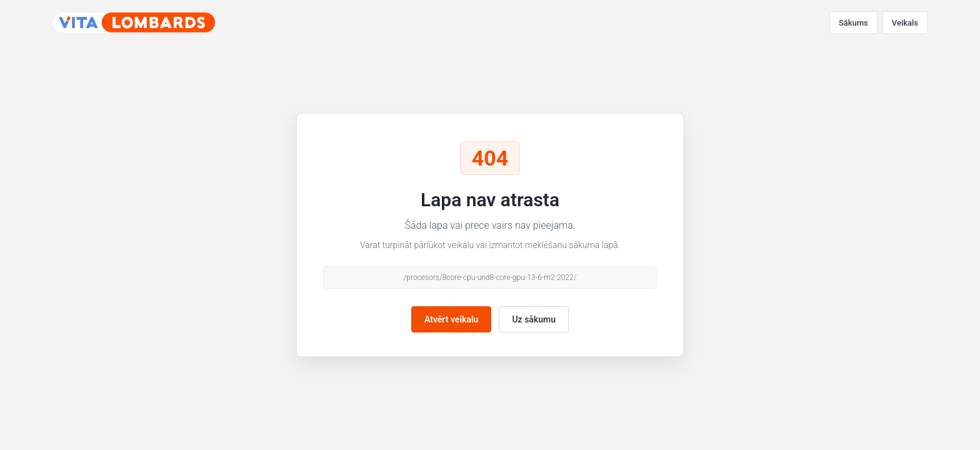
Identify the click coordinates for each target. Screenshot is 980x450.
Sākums (853, 23)
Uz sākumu (534, 319)
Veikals (905, 23)
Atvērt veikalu (451, 319)
